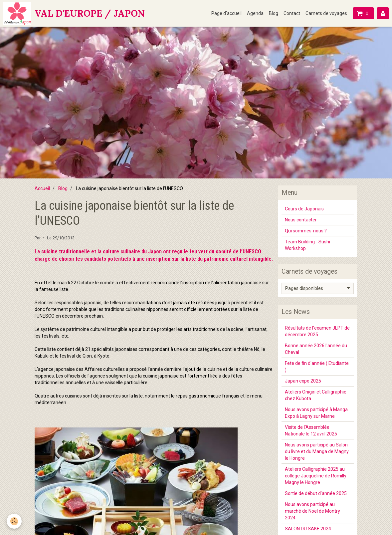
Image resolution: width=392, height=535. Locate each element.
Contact (292, 13)
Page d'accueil (226, 13)
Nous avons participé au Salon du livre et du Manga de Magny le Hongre (317, 451)
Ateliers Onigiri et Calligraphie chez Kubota (316, 395)
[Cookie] (14, 521)
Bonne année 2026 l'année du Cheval (316, 349)
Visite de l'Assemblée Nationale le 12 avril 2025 (311, 430)
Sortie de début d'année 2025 (316, 493)
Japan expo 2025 (303, 381)
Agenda (255, 13)
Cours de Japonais (304, 209)
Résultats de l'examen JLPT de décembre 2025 (317, 331)
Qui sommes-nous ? (306, 231)
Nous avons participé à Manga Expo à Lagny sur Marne (316, 413)
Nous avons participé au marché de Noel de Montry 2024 (312, 511)
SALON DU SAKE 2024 (308, 529)
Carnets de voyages (326, 13)
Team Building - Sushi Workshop (307, 245)
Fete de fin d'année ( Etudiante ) (317, 367)
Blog (274, 13)
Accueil (42, 188)
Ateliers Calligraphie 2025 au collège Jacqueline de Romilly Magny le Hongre (316, 476)
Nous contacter (301, 220)
